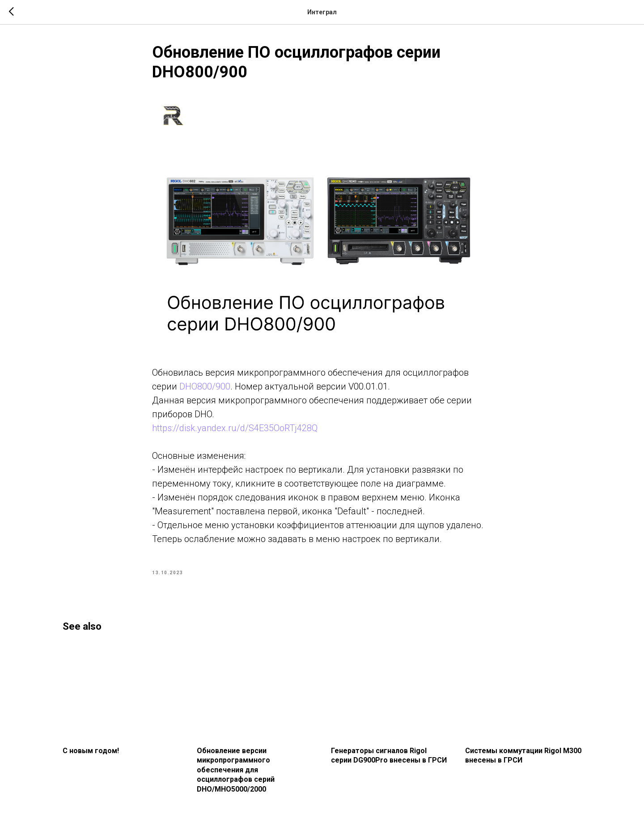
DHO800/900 (205, 386)
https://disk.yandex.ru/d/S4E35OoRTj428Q (235, 428)
